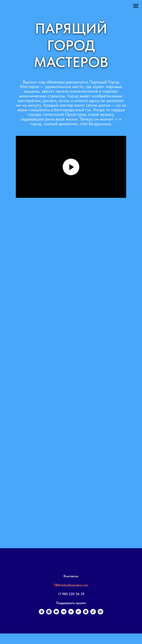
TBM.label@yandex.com (71, 585)
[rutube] (78, 613)
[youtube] (56, 613)
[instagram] (49, 613)
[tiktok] (93, 613)
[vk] (71, 613)
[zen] (86, 613)
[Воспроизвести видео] (71, 167)
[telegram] (64, 613)
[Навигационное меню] (136, 6)
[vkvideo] (42, 613)
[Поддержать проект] (100, 613)
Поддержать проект (71, 603)
